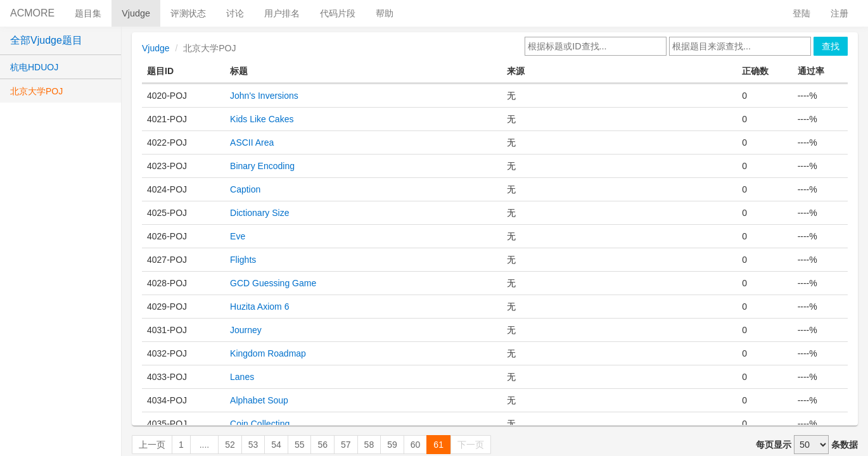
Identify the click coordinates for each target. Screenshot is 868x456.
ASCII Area (252, 142)
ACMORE (32, 13)
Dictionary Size (259, 213)
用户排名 (282, 13)
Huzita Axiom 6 (259, 307)
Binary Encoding (262, 166)
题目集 (88, 13)
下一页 (471, 445)
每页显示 (774, 445)
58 (369, 445)
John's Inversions (264, 96)
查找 (831, 46)
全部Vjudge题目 (46, 40)
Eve (238, 236)
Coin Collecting (260, 424)
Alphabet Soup (259, 400)
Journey (246, 330)
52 (230, 445)
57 (346, 445)
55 (300, 445)
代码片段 (338, 13)
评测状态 (188, 13)
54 (276, 445)
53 (253, 445)
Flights (243, 260)
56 (322, 445)
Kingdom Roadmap (268, 353)
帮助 (385, 13)
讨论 (235, 13)
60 (416, 445)
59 (392, 445)
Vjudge (136, 13)
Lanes (242, 377)
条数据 (845, 445)
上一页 (152, 445)
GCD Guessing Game (273, 283)
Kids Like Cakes (262, 119)
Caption (245, 189)
